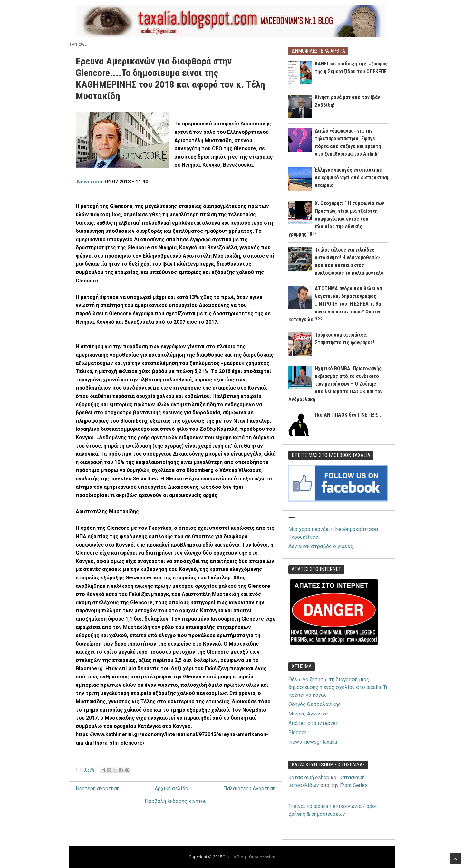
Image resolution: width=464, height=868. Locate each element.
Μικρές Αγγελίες (308, 714)
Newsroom (91, 182)
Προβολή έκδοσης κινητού (176, 801)
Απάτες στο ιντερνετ (313, 723)
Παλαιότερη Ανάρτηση (249, 789)
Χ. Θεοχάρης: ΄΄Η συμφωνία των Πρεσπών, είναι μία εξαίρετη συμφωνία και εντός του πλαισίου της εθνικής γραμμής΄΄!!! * (336, 219)
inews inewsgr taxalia (313, 742)
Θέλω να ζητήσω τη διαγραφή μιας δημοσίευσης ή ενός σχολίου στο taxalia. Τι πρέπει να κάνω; (338, 687)
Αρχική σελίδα (171, 789)
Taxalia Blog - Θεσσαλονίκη (249, 857)
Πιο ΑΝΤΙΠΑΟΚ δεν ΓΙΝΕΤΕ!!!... (348, 415)
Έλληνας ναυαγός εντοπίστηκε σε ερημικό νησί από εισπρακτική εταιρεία (352, 178)
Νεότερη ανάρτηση (98, 789)
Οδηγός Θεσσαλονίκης (315, 704)
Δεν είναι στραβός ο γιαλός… (322, 546)
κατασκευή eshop (309, 778)
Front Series (354, 785)
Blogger (297, 732)
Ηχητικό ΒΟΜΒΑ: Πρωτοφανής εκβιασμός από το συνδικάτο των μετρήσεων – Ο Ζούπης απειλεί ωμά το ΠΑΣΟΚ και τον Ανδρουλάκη (335, 384)
